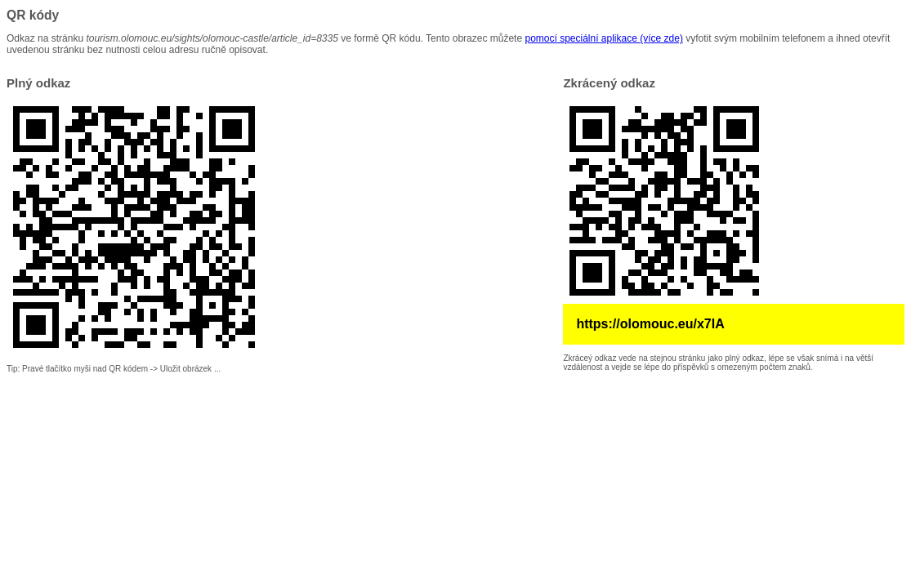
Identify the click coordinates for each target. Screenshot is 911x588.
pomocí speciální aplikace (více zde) (603, 38)
